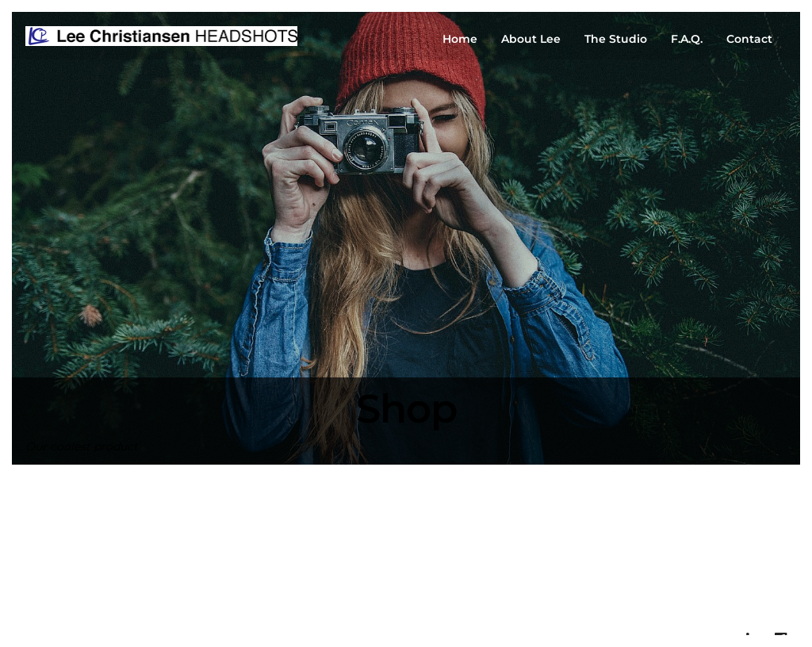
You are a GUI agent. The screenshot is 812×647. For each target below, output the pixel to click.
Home (460, 39)
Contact (749, 39)
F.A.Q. (687, 39)
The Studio (616, 39)
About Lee (531, 39)
